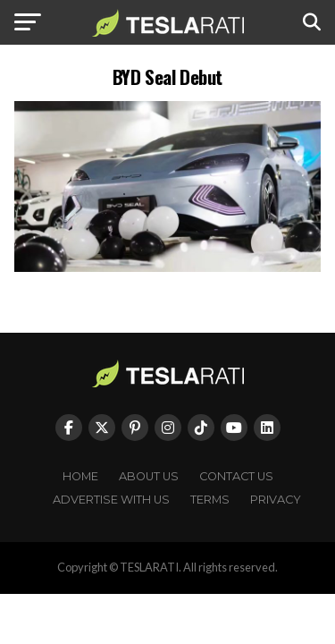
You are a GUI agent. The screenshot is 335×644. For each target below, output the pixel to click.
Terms (210, 500)
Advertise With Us (111, 500)
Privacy (276, 500)
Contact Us (236, 476)
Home (80, 476)
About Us (149, 476)
